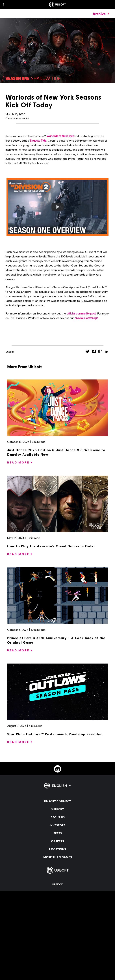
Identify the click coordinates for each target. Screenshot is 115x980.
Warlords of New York (60, 136)
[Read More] (18, 462)
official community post (81, 313)
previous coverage (86, 318)
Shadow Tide (38, 140)
